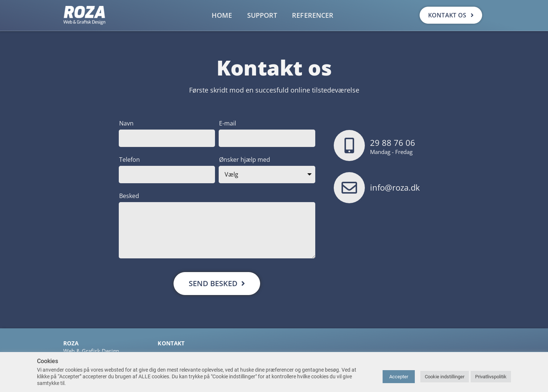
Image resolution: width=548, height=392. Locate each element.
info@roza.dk (395, 187)
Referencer (313, 15)
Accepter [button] (399, 377)
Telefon (130, 160)
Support (262, 15)
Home (222, 15)
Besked (129, 196)
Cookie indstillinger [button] (445, 377)
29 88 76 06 (393, 143)
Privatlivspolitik (491, 377)
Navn (126, 123)
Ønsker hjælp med (245, 160)
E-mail (228, 123)
